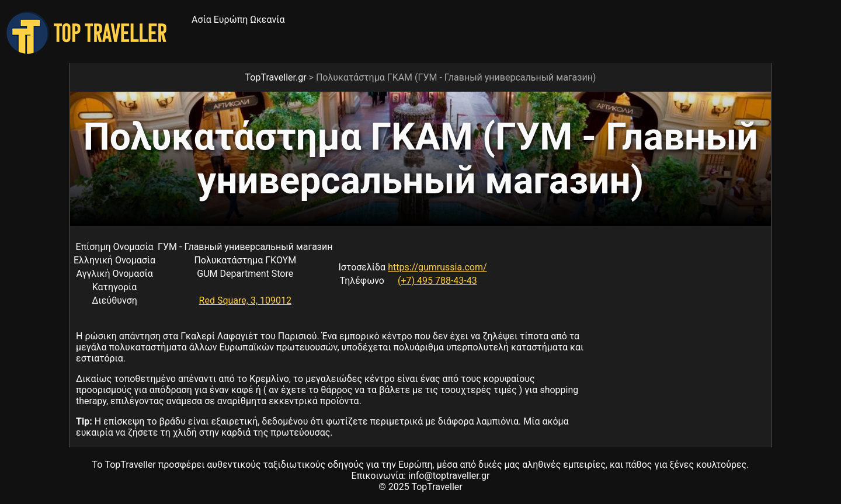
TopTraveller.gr (276, 77)
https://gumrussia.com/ (437, 267)
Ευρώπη (231, 20)
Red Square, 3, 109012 (245, 300)
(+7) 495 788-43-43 (437, 281)
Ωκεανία (267, 20)
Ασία (201, 20)
